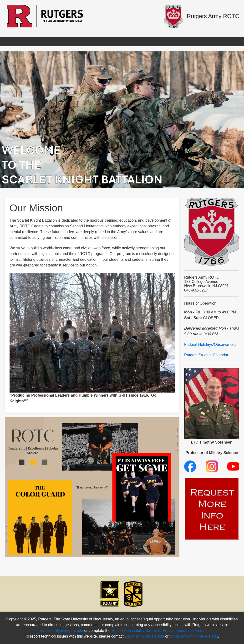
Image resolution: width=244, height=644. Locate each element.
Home (12, 42)
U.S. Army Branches (152, 42)
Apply (32, 42)
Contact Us (208, 42)
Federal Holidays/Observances (210, 345)
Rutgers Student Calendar (206, 355)
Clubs (184, 42)
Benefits (79, 42)
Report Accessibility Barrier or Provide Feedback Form (157, 631)
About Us (54, 42)
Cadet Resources (110, 42)
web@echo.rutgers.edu (144, 636)
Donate (233, 42)
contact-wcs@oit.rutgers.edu (194, 636)
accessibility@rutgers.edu (61, 631)
